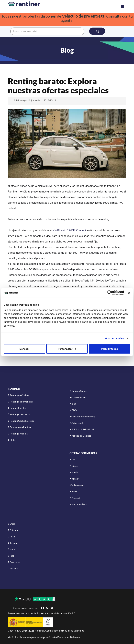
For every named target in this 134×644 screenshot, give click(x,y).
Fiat (12, 556)
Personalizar (67, 349)
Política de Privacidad (83, 429)
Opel (12, 524)
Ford (12, 537)
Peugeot (76, 498)
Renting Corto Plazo (20, 414)
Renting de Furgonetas (21, 402)
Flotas (13, 440)
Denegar (24, 349)
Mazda (75, 472)
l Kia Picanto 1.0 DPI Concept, (69, 230)
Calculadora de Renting (83, 417)
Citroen (14, 530)
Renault (75, 479)
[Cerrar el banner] (129, 293)
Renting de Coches (19, 395)
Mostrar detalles (114, 338)
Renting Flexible (18, 408)
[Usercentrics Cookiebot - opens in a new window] (110, 293)
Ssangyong (15, 562)
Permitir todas (110, 349)
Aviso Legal (77, 423)
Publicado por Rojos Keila (27, 100)
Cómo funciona (79, 397)
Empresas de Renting (20, 427)
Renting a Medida (19, 434)
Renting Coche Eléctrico (22, 421)
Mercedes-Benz (79, 504)
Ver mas (14, 569)
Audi (12, 549)
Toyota (13, 543)
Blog (74, 404)
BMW (74, 491)
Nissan (75, 466)
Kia (73, 459)
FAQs (74, 410)
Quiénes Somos (79, 391)
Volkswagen (78, 485)
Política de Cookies (81, 436)
